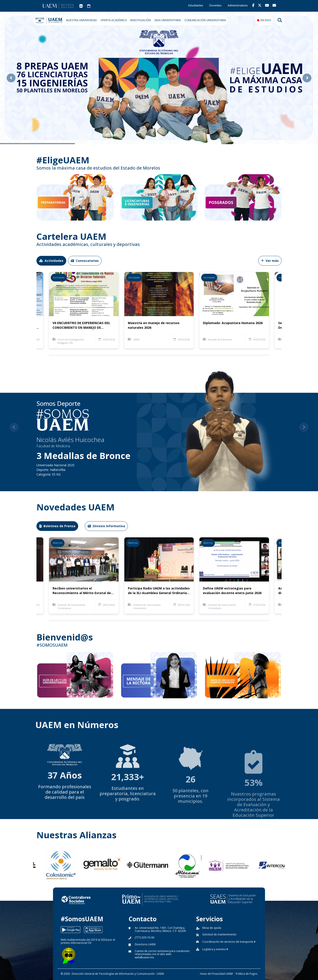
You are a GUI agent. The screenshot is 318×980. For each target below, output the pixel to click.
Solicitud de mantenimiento (219, 934)
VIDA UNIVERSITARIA (168, 20)
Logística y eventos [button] (215, 949)
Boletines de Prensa (57, 526)
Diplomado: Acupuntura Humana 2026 (233, 323)
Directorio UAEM (145, 944)
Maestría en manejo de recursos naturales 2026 (154, 325)
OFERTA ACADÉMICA (114, 20)
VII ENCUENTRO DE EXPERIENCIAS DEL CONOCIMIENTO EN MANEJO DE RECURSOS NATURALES (81, 325)
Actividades (51, 261)
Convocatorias (85, 261)
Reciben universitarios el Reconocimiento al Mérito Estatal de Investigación (82, 591)
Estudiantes (196, 5)
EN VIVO (266, 20)
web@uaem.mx (144, 957)
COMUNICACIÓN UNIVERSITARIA (205, 20)
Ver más (270, 261)
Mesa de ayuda (212, 928)
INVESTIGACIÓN (141, 20)
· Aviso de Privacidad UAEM (216, 974)
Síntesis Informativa (106, 526)
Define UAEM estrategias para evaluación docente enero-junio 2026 (232, 591)
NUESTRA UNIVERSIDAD (81, 20)
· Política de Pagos (246, 974)
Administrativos (238, 5)
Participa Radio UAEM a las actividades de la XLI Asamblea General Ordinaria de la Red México (159, 591)
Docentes (215, 5)
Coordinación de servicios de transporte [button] (229, 942)
